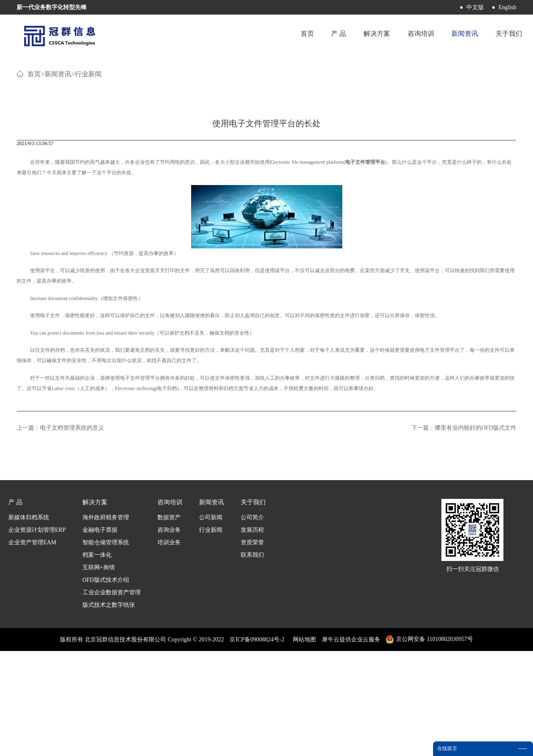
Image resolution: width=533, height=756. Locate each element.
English (507, 7)
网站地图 (303, 745)
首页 (293, 35)
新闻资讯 (58, 179)
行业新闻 (88, 179)
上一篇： (60, 533)
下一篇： (464, 533)
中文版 (475, 7)
